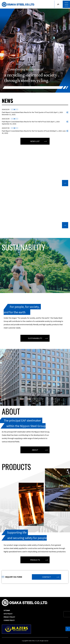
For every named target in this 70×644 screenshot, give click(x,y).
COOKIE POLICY (9, 620)
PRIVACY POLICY (9, 617)
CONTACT (47, 577)
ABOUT (35, 450)
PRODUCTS (35, 560)
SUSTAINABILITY (35, 338)
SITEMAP (7, 610)
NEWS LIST (35, 141)
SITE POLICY (8, 614)
